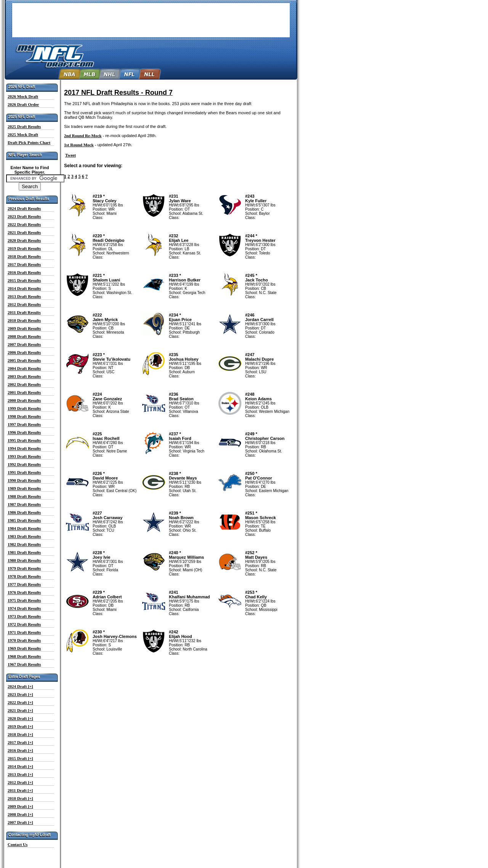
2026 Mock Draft (23, 96)
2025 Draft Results (24, 126)
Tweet (71, 155)
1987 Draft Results (24, 504)
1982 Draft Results (24, 544)
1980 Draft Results (24, 560)
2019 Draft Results (24, 248)
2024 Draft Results (24, 208)
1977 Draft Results (24, 584)
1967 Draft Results (24, 664)
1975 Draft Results (24, 600)
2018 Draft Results (24, 256)
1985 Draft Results (24, 520)
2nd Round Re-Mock (83, 136)
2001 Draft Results (24, 392)
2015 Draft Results (24, 280)
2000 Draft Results (24, 400)
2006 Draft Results (24, 352)
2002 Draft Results (24, 384)
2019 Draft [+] (20, 726)
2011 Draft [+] (20, 790)
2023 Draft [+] (20, 694)
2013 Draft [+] (20, 774)
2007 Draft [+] (20, 822)
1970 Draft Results (24, 640)
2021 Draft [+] (20, 710)
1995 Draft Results (24, 440)
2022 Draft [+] (20, 702)
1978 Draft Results (24, 576)
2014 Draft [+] (20, 766)
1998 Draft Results (24, 416)
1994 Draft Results (24, 448)
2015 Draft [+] (20, 758)
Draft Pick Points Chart (29, 142)
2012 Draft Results (24, 304)
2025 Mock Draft (23, 134)
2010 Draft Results (24, 320)
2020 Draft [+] (20, 718)
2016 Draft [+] (20, 750)
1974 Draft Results (24, 608)
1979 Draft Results (24, 568)
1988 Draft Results (24, 496)
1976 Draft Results (24, 592)
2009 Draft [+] (20, 806)
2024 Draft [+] (20, 686)
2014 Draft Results (24, 288)
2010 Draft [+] (20, 798)
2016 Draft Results (24, 272)
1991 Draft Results (24, 472)
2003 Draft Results (24, 376)
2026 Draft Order (23, 104)
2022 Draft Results (24, 224)
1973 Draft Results (24, 616)
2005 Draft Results (24, 360)
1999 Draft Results (24, 408)
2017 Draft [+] (20, 742)
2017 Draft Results (24, 264)
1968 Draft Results (24, 656)
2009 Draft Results (24, 328)
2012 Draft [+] (20, 782)
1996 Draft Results (24, 432)
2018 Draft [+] (20, 734)
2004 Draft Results (24, 368)
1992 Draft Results (24, 464)
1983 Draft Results (24, 536)
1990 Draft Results (24, 480)
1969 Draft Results (24, 648)
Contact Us (18, 844)
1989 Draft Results (24, 488)
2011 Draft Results (24, 312)
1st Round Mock (79, 145)
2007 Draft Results (24, 344)
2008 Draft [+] (20, 814)
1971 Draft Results (24, 632)
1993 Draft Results (24, 456)
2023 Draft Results (24, 216)
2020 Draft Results (24, 240)
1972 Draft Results (24, 624)
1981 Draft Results (24, 552)
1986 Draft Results (24, 512)
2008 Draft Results (24, 336)
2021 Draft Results (24, 232)
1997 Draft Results (24, 424)
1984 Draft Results (24, 528)
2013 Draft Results (24, 296)
